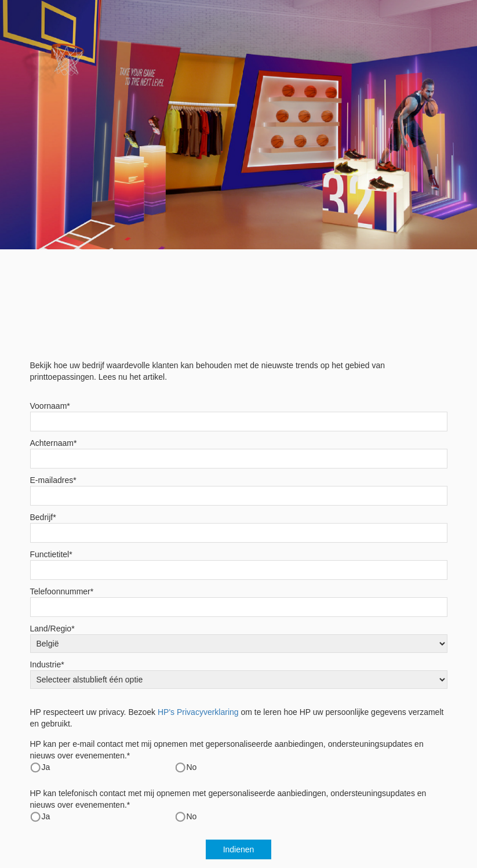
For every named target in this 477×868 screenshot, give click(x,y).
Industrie (47, 664)
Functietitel (51, 554)
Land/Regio (52, 629)
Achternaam (54, 443)
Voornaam (50, 406)
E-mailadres (53, 480)
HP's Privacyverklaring (198, 712)
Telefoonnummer (62, 591)
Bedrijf (43, 517)
